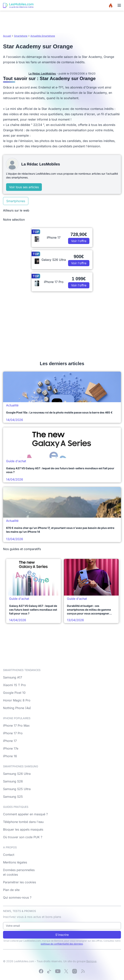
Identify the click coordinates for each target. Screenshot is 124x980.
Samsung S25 (13, 797)
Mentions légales (15, 862)
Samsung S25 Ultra (17, 789)
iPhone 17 (10, 741)
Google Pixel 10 (14, 693)
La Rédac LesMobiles (42, 73)
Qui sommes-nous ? (17, 897)
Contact (9, 855)
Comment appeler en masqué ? (25, 814)
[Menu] (119, 5)
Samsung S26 (13, 781)
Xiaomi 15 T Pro (14, 685)
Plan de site (11, 890)
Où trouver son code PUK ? (23, 837)
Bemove (91, 961)
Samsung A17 (13, 677)
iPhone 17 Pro (13, 733)
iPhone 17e (11, 748)
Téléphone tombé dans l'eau (23, 822)
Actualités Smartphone (43, 36)
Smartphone (21, 36)
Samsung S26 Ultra (17, 774)
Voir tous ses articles (24, 187)
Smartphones (16, 201)
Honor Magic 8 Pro (17, 700)
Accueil (7, 36)
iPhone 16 (10, 756)
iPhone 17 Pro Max (16, 725)
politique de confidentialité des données (62, 944)
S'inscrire (62, 935)
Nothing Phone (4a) (17, 708)
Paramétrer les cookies (19, 882)
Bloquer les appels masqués (23, 829)
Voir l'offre (79, 241)
